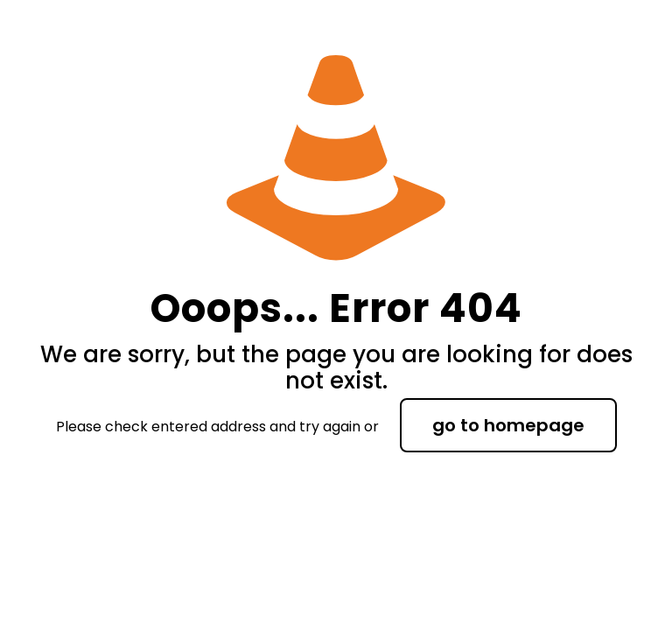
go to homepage (508, 425)
